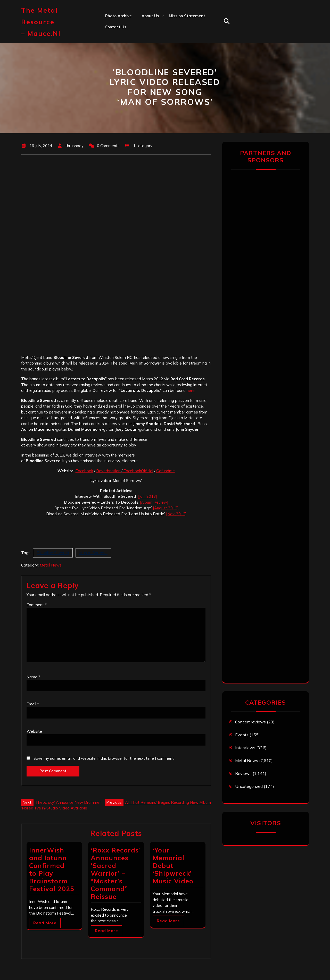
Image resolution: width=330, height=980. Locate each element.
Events (242, 735)
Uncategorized (249, 786)
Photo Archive (118, 16)
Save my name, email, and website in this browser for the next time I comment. (104, 758)
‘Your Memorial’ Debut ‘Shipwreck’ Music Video (173, 865)
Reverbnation (109, 471)
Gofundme (166, 471)
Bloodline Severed (53, 553)
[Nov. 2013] (176, 514)
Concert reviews (250, 722)
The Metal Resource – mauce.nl (41, 22)
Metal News (51, 565)
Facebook (84, 471)
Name (33, 677)
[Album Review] (154, 502)
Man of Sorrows (93, 553)
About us (150, 16)
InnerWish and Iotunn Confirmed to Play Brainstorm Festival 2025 (52, 869)
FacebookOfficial (138, 471)
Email (33, 704)
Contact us (116, 27)
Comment (37, 605)
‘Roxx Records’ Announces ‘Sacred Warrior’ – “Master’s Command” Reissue (115, 873)
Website (34, 731)
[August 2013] (166, 508)
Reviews (243, 773)
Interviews (245, 748)
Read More (45, 923)
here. (191, 390)
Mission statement (187, 16)
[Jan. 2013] (147, 496)
